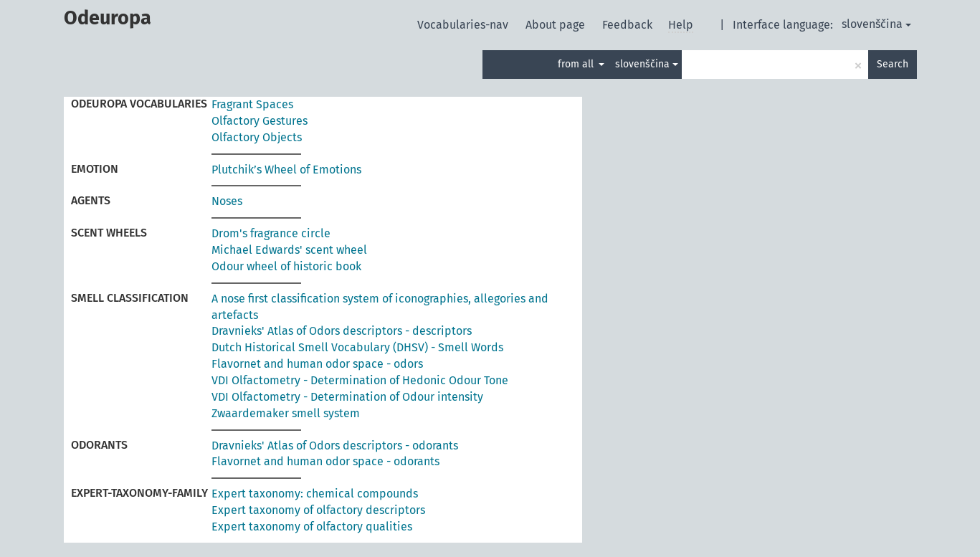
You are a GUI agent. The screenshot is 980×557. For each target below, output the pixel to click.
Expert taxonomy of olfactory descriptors (318, 510)
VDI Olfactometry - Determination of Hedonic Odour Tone (360, 380)
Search (893, 64)
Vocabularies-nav (464, 25)
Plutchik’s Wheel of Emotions (286, 170)
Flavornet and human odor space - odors (317, 364)
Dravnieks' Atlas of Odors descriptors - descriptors (342, 331)
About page (557, 25)
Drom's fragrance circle (271, 233)
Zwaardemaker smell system (286, 413)
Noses (227, 201)
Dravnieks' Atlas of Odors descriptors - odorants (335, 446)
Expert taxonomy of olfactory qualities (312, 527)
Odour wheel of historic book (286, 266)
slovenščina (876, 24)
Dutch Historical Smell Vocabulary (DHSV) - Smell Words (357, 347)
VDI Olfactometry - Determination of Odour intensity (347, 397)
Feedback (629, 25)
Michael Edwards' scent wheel (289, 250)
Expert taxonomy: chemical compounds (315, 494)
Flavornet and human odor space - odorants (325, 461)
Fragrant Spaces (252, 104)
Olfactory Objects (257, 137)
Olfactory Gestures (260, 121)
